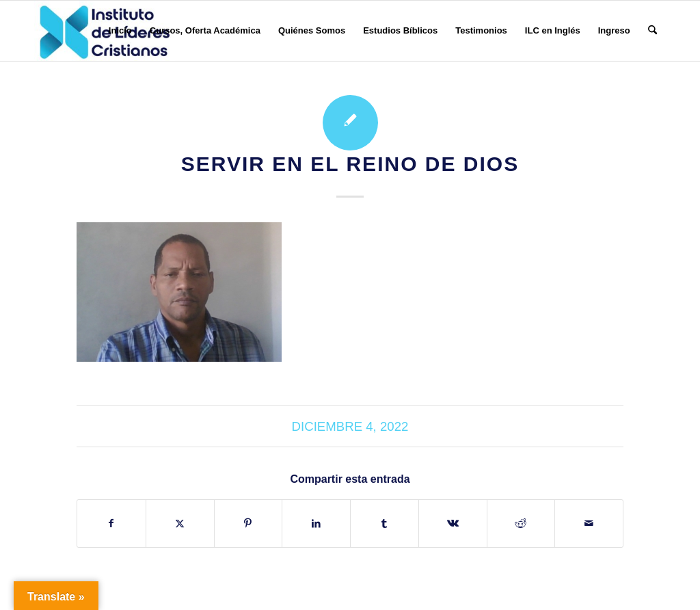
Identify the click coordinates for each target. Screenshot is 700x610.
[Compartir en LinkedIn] (316, 523)
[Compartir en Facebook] (111, 523)
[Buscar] (652, 31)
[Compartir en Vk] (453, 523)
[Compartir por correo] (589, 523)
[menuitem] (120, 31)
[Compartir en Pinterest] (248, 523)
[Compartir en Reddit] (521, 523)
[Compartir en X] (180, 523)
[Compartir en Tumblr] (385, 523)
